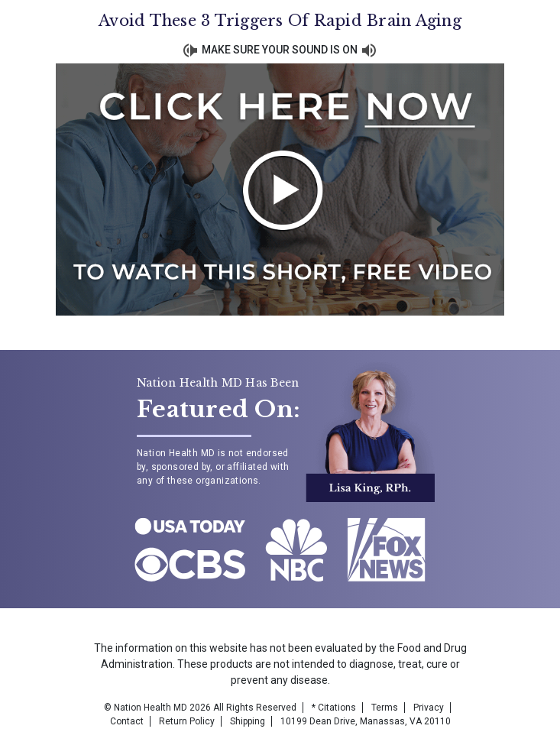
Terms (385, 708)
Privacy (429, 708)
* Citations (334, 708)
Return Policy (187, 721)
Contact (127, 721)
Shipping (248, 721)
